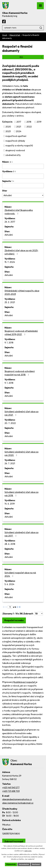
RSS (31, 57)
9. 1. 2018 (9, 343)
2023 (8, 131)
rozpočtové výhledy (15, 141)
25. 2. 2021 (10, 302)
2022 (29, 127)
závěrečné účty (13, 155)
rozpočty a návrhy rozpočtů (19, 146)
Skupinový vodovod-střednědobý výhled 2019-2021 (21, 333)
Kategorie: (7, 122)
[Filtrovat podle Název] (23, 166)
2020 (8, 127)
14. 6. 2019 (10, 504)
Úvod (4, 35)
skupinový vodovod (15, 150)
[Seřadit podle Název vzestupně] (12, 161)
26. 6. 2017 (10, 222)
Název (7, 162)
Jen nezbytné (24, 864)
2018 (29, 122)
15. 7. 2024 (10, 262)
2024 (19, 131)
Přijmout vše (11, 864)
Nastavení (36, 864)
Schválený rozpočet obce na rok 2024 (20, 574)
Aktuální (9, 235)
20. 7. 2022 (10, 423)
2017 (19, 122)
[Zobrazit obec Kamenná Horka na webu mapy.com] (14, 841)
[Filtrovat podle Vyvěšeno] (23, 176)
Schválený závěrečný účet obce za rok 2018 (21, 494)
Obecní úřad (15, 35)
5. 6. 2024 (9, 584)
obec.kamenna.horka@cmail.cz (18, 803)
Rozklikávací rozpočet (24, 682)
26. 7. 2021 (10, 463)
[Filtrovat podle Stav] (23, 195)
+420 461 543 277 (11, 788)
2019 (39, 122)
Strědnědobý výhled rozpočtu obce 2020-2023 (22, 292)
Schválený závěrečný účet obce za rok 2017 (21, 534)
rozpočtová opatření (16, 136)
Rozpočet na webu (14, 620)
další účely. (28, 851)
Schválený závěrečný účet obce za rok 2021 (21, 413)
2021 (19, 127)
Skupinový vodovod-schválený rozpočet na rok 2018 (20, 373)
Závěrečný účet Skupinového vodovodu (19, 212)
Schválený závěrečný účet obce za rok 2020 (21, 454)
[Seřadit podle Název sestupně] (12, 162)
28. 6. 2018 (10, 544)
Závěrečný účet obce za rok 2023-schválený (21, 252)
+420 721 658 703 (11, 791)
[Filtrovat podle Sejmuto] (23, 186)
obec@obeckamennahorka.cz (17, 799)
